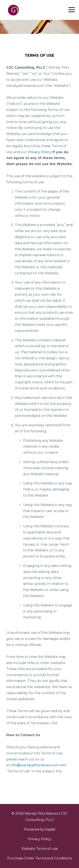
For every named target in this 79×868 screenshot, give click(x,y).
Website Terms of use (40, 849)
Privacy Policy (40, 839)
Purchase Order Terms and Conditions (39, 858)
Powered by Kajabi (39, 829)
